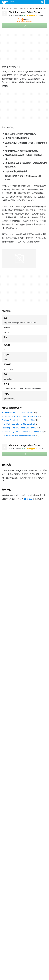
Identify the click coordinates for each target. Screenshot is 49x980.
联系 (4, 965)
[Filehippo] (8, 2)
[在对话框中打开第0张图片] (19, 258)
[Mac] (7, 8)
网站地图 (5, 973)
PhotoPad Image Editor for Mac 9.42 (16, 861)
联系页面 (28, 499)
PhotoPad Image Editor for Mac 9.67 (16, 852)
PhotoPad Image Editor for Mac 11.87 (17, 838)
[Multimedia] (14, 8)
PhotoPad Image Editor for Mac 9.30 (16, 865)
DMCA (28, 977)
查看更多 (24, 885)
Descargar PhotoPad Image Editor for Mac (18, 436)
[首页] (3, 8)
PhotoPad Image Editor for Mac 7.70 (16, 874)
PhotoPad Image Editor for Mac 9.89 (16, 847)
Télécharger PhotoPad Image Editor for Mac (19, 428)
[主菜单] (47, 2)
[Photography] (23, 8)
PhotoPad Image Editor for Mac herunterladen (20, 416)
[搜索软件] (42, 2)
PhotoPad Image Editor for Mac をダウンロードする (22, 432)
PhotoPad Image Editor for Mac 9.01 (16, 870)
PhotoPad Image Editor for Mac (25, 12)
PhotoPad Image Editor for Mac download (18, 424)
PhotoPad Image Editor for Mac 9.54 (16, 856)
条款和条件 (30, 960)
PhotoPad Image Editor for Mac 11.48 (17, 842)
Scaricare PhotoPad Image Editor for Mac (18, 420)
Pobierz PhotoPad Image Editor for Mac (17, 413)
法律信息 (29, 973)
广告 (4, 969)
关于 (4, 960)
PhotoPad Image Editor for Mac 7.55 (16, 879)
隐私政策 (29, 969)
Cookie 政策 (30, 965)
